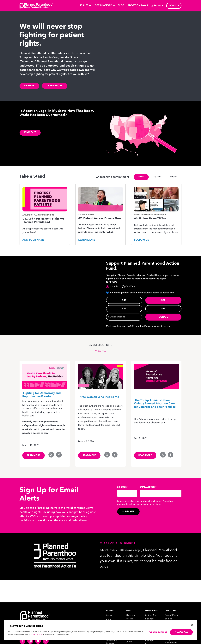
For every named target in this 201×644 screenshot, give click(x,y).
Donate (163, 317)
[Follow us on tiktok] (46, 641)
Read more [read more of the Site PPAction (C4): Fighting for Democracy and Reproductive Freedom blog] (33, 455)
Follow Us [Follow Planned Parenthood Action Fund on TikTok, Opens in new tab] (142, 240)
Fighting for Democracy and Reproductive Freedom (42, 395)
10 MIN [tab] (157, 177)
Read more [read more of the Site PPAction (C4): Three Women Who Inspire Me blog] (89, 455)
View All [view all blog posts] (100, 351)
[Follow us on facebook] (22, 641)
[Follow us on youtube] (38, 641)
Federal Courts (129, 640)
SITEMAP (110, 611)
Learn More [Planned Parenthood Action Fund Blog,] (55, 86)
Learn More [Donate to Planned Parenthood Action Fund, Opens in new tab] (87, 240)
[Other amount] (124, 317)
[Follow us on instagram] (30, 641)
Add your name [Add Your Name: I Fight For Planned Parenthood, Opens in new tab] (33, 240)
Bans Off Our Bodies (171, 617)
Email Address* (148, 487)
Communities (151, 611)
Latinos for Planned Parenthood (151, 619)
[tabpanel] (100, 216)
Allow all (181, 632)
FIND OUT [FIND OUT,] (30, 133)
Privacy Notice (37, 635)
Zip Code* (122, 487)
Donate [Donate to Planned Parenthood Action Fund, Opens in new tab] (29, 86)
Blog (108, 620)
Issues (109, 616)
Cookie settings (158, 632)
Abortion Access (130, 617)
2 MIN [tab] (141, 177)
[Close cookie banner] (192, 625)
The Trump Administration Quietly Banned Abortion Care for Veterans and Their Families (155, 404)
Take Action (170, 611)
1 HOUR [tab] (173, 177)
